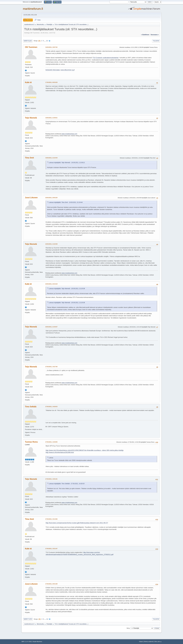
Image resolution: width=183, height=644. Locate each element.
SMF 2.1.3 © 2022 (27, 642)
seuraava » (155, 35)
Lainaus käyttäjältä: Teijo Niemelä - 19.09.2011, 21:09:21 (67, 163)
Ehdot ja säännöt (149, 642)
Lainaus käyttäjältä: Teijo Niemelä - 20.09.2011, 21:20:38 (67, 289)
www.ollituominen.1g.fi (68, 70)
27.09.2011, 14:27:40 (51, 367)
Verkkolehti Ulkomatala (53, 70)
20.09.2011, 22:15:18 (51, 284)
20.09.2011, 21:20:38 (51, 244)
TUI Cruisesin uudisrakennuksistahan (106, 58)
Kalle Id (28, 82)
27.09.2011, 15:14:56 (51, 519)
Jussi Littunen (31, 198)
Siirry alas (28, 41)
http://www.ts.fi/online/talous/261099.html (60, 452)
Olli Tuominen (31, 47)
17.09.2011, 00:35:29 (51, 82)
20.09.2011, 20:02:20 (51, 198)
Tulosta (156, 41)
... (45, 41)
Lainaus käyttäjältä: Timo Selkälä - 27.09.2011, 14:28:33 (67, 484)
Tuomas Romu (31, 442)
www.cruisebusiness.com (69, 134)
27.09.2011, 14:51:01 (51, 479)
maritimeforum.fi (33, 9)
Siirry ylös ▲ (158, 642)
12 (47, 41)
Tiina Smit (29, 158)
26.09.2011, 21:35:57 (51, 327)
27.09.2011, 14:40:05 (51, 442)
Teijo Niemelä (31, 118)
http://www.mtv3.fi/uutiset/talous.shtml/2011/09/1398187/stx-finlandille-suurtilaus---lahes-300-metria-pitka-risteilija (85, 450)
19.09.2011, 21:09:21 (51, 118)
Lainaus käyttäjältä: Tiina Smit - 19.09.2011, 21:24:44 (66, 202)
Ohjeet (141, 642)
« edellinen (145, 35)
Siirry (128, 628)
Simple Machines (37, 642)
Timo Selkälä (31, 407)
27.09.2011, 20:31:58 (51, 584)
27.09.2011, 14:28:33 (51, 407)
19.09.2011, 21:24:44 (51, 158)
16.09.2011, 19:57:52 (51, 47)
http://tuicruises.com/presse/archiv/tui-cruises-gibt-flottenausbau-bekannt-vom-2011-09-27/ (77, 523)
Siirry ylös (28, 619)
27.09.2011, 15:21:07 (51, 549)
